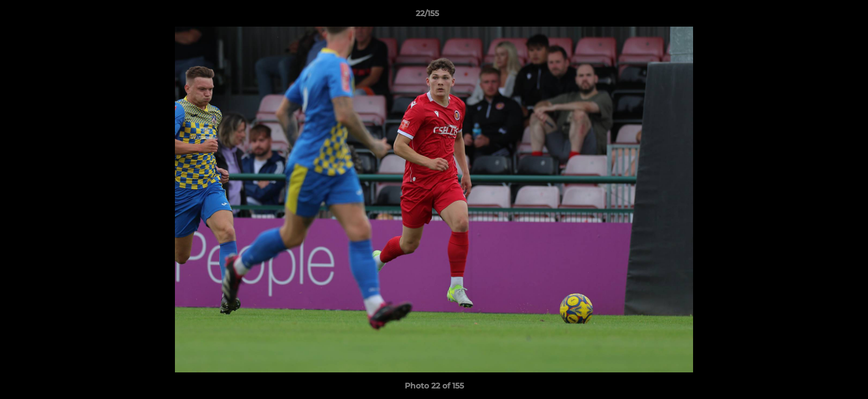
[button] (821, 16)
